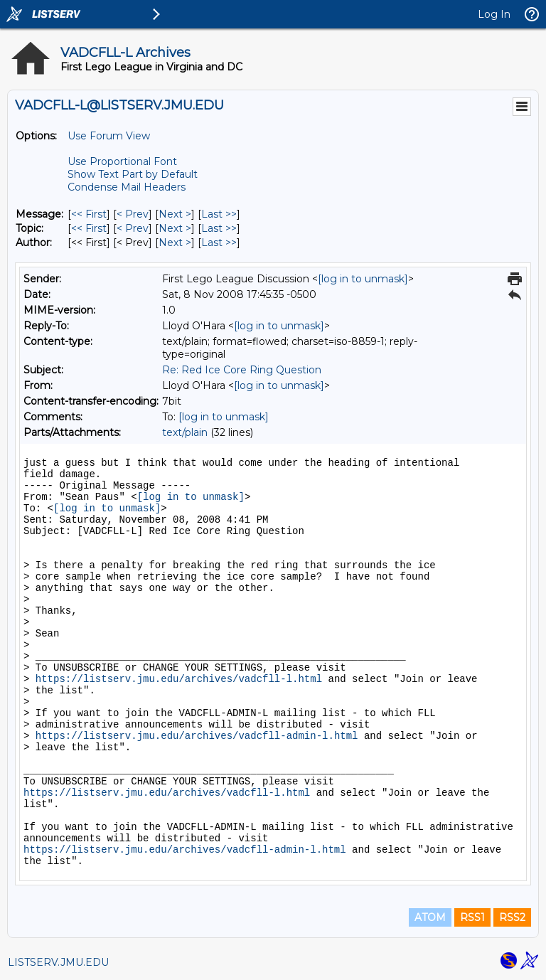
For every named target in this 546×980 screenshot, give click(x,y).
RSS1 (472, 917)
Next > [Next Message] (175, 214)
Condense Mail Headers (127, 187)
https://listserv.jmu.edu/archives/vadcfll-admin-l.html (197, 736)
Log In (494, 14)
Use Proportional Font (122, 161)
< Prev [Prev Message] (133, 214)
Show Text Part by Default (133, 174)
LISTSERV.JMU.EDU (58, 962)
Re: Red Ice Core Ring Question (242, 370)
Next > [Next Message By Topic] (175, 228)
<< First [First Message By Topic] (89, 228)
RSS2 (512, 917)
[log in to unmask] (363, 279)
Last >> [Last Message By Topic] (219, 228)
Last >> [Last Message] (219, 214)
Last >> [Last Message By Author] (219, 243)
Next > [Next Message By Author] (175, 243)
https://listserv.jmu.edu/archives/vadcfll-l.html (179, 679)
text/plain (185, 432)
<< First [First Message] (89, 214)
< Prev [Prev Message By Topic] (133, 228)
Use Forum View (109, 136)
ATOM (430, 917)
